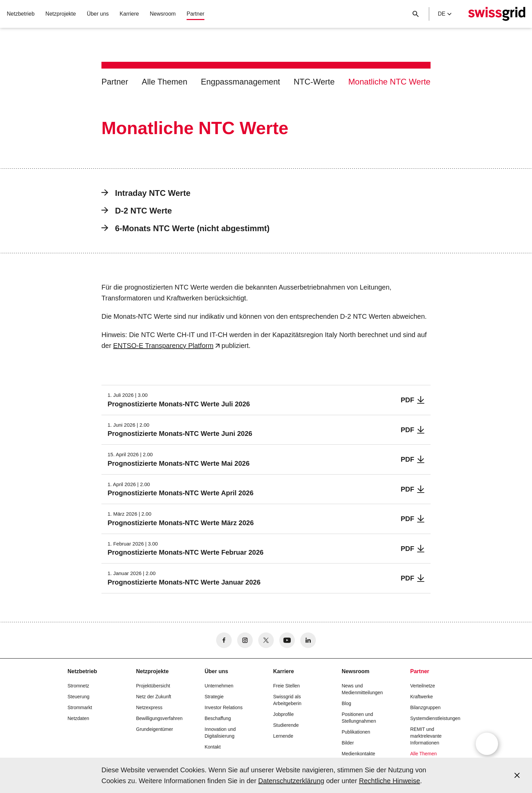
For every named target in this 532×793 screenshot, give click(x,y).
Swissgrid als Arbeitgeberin (287, 700)
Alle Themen (165, 82)
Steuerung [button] (79, 697)
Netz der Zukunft (154, 697)
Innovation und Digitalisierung (220, 733)
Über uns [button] (98, 14)
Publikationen (356, 732)
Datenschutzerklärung (291, 781)
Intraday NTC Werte (146, 193)
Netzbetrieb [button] (21, 14)
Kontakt (213, 747)
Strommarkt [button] (80, 707)
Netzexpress (149, 707)
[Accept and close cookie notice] (517, 775)
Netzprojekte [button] (61, 14)
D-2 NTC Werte (137, 211)
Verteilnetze (423, 686)
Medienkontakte (358, 754)
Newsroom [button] (163, 14)
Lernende (283, 736)
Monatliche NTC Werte (389, 82)
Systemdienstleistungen (435, 718)
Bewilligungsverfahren (159, 718)
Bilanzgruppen (425, 707)
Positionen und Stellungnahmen (359, 718)
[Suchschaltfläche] (416, 14)
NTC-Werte (314, 82)
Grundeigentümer (155, 729)
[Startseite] (497, 14)
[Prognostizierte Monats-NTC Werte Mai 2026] (266, 459)
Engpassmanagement (240, 82)
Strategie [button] (214, 697)
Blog (346, 703)
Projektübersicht (153, 686)
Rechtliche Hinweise (389, 781)
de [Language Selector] (444, 14)
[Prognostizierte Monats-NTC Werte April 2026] (266, 489)
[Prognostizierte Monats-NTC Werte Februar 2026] (266, 549)
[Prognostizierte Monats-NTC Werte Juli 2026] (266, 400)
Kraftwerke (422, 697)
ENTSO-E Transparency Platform (163, 346)
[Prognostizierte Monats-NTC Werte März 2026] (266, 519)
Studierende (286, 725)
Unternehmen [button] (219, 686)
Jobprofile (283, 714)
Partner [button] (195, 14)
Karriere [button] (129, 14)
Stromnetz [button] (78, 686)
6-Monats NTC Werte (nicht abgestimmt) (186, 228)
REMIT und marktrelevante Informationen (426, 736)
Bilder (348, 743)
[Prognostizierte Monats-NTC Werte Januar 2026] (266, 578)
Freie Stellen (287, 686)
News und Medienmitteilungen (362, 689)
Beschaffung (218, 718)
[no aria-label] (224, 640)
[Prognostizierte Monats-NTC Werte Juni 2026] (266, 430)
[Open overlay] (487, 744)
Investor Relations (224, 707)
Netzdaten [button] (78, 718)
